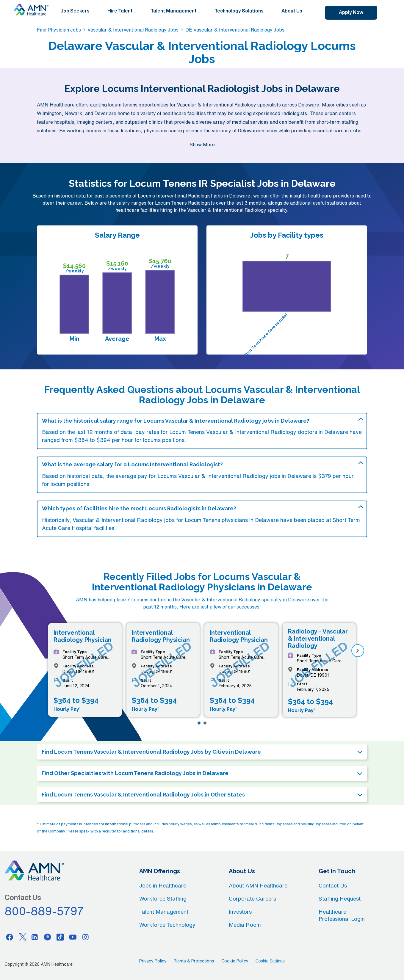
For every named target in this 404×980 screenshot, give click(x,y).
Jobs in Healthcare (163, 885)
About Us (292, 11)
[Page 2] (205, 723)
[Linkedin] (35, 937)
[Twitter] (22, 937)
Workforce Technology (167, 925)
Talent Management (174, 11)
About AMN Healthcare (258, 885)
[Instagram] (86, 937)
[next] (358, 651)
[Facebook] (10, 937)
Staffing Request (340, 899)
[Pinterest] (48, 937)
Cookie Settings (270, 961)
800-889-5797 (44, 911)
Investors (240, 912)
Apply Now (351, 12)
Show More (202, 145)
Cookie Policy (235, 961)
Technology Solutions (239, 11)
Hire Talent (120, 11)
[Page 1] (199, 723)
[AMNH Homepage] (31, 10)
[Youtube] (73, 937)
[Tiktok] (60, 937)
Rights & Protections (194, 961)
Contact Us (333, 885)
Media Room (245, 925)
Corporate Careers (252, 899)
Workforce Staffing (163, 899)
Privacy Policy (153, 961)
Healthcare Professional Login (342, 915)
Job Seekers (75, 11)
